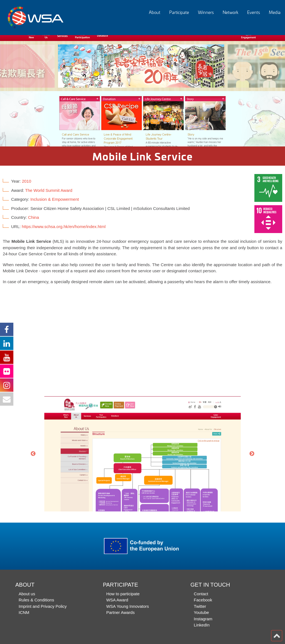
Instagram (203, 619)
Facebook (203, 600)
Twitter (200, 606)
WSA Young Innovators (128, 606)
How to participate (123, 594)
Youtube (201, 612)
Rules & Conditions (36, 600)
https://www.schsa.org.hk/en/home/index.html (64, 226)
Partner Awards (121, 612)
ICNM (24, 612)
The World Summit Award (49, 190)
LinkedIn (202, 625)
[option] (142, 91)
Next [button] (252, 454)
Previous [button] (33, 454)
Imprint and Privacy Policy (43, 606)
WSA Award (117, 600)
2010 (27, 181)
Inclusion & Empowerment (55, 199)
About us (27, 594)
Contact (201, 594)
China (34, 217)
